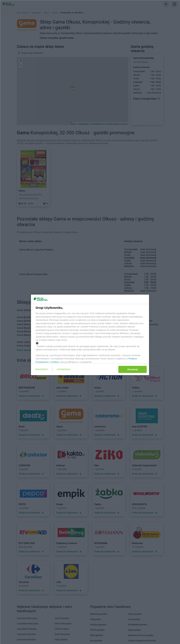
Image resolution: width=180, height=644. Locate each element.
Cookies (55, 362)
